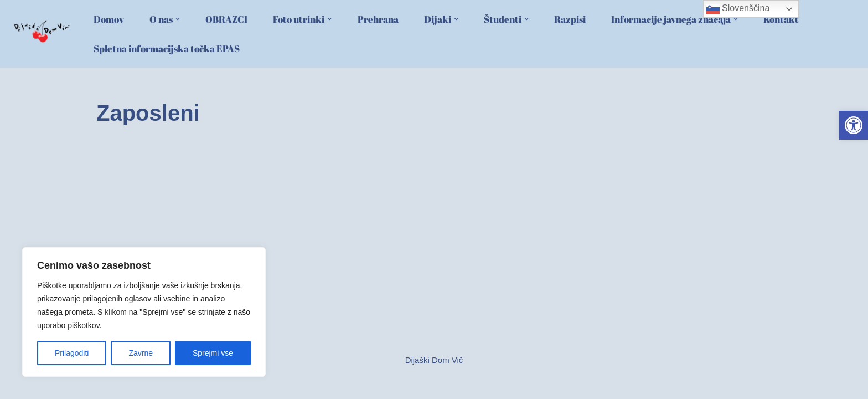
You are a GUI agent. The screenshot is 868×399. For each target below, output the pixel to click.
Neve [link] (106, 385)
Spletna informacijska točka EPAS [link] (167, 49)
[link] (854, 125)
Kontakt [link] (781, 19)
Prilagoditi (72, 353)
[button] (178, 19)
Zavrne (141, 353)
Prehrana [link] (378, 19)
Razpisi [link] (570, 19)
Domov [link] (109, 19)
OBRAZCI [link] (226, 19)
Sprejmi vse (213, 353)
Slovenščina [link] (738, 9)
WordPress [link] (175, 385)
